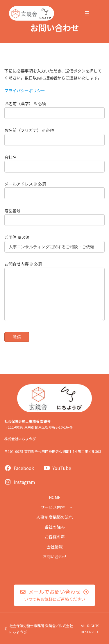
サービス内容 (53, 507)
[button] (55, 595)
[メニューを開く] (87, 13)
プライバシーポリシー (25, 90)
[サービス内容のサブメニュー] (71, 507)
